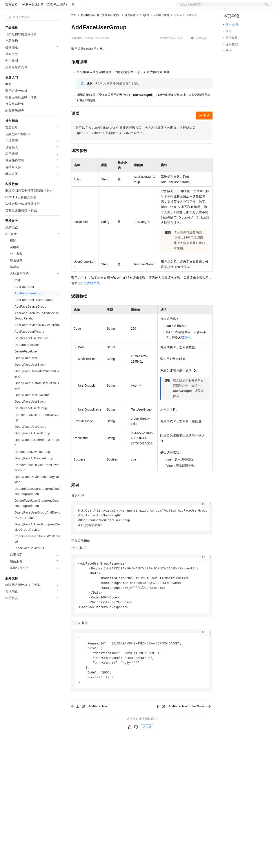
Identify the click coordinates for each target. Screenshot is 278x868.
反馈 (147, 747)
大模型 (45, 7)
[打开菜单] (7, 7)
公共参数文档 (90, 297)
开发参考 (130, 29)
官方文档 (11, 18)
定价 (95, 7)
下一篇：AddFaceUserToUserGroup (183, 726)
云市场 (107, 7)
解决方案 (71, 7)
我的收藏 (202, 52)
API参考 (144, 29)
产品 (57, 7)
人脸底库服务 (162, 29)
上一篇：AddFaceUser (89, 726)
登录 (265, 7)
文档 (219, 7)
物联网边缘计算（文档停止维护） (45, 18)
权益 (84, 7)
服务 (130, 7)
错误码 (186, 351)
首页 (74, 29)
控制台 (239, 7)
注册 (249, 7)
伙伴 (119, 7)
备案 (228, 7)
